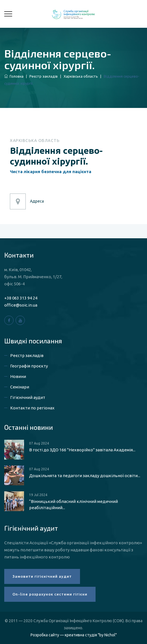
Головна (14, 76)
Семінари (20, 387)
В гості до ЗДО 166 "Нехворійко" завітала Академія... (82, 450)
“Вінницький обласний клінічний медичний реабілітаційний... (73, 504)
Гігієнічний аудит (28, 397)
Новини (18, 376)
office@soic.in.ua (21, 305)
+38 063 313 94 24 (21, 298)
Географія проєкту (29, 366)
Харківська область (81, 76)
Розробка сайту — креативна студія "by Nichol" (74, 635)
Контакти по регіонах (32, 408)
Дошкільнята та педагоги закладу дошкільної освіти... (85, 476)
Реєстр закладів (44, 76)
